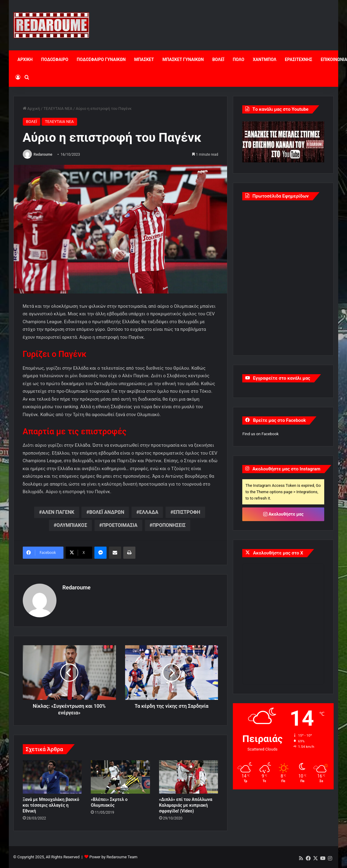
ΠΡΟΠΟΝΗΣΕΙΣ (169, 525)
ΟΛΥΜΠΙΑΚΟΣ (72, 525)
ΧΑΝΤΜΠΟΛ (265, 59)
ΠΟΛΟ (239, 59)
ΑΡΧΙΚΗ (25, 59)
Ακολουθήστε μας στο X (278, 553)
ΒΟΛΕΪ (218, 59)
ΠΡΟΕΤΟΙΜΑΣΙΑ (120, 525)
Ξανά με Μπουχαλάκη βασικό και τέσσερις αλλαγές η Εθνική (51, 805)
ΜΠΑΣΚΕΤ (144, 59)
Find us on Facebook (260, 434)
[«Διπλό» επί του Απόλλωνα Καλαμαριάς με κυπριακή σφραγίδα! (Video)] (189, 777)
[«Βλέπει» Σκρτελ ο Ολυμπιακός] (120, 777)
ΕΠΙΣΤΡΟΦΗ (187, 512)
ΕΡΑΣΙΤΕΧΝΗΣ (298, 59)
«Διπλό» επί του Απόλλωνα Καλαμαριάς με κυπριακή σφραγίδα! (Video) (186, 805)
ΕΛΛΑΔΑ (149, 512)
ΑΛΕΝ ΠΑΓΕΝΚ (58, 512)
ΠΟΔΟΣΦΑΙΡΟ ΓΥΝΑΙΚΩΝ (101, 59)
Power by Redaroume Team (113, 857)
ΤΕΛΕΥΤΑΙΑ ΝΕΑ (58, 108)
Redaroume (43, 154)
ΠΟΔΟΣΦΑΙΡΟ (54, 59)
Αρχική (31, 108)
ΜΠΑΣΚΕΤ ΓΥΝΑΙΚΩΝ (183, 59)
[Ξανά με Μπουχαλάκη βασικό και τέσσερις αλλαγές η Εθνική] (52, 777)
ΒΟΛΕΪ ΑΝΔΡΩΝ (107, 512)
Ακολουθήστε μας (283, 514)
